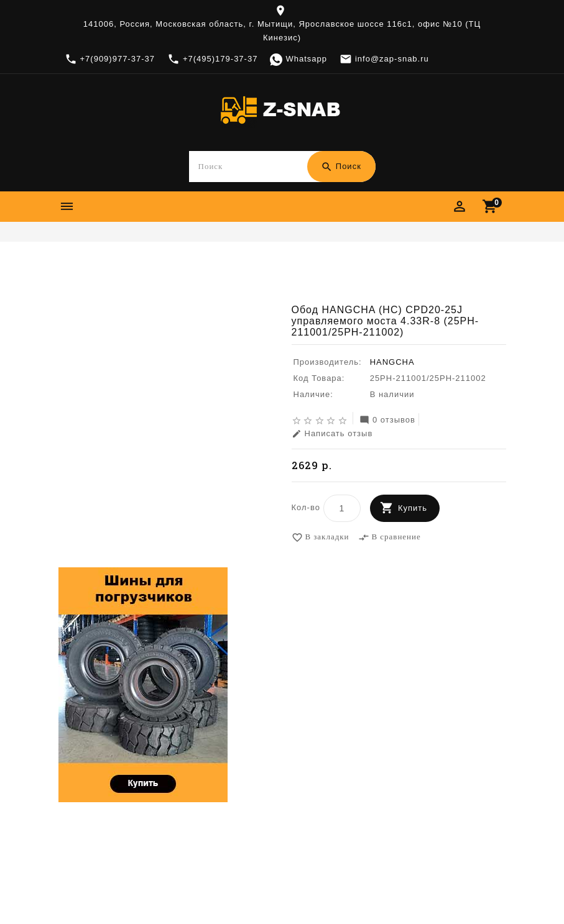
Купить (413, 508)
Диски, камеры (289, 263)
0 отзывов (387, 420)
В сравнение (390, 537)
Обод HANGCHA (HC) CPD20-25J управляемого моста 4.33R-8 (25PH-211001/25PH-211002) (282, 282)
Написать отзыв (332, 434)
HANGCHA (392, 362)
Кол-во (306, 507)
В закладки (321, 537)
